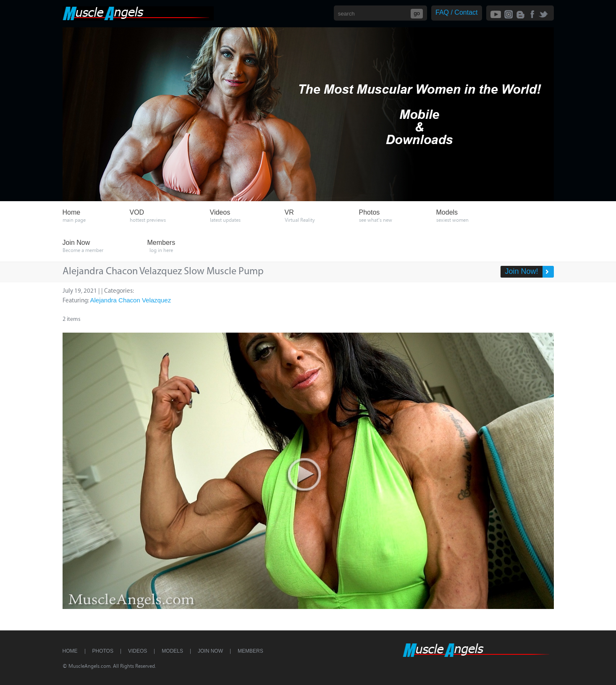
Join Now (210, 651)
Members (250, 651)
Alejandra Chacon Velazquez (131, 300)
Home (70, 651)
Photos (103, 651)
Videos (138, 651)
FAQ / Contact (456, 12)
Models (172, 651)
